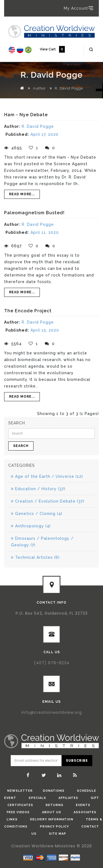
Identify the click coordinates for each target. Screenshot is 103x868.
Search (21, 446)
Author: (12, 126)
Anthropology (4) (31, 526)
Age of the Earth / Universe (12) (47, 476)
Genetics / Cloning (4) (37, 514)
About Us (52, 812)
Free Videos (18, 812)
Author (39, 88)
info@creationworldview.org (52, 712)
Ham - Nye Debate (26, 115)
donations (54, 791)
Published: (17, 134)
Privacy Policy (54, 827)
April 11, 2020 (45, 232)
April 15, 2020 (45, 330)
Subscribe (77, 760)
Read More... (22, 194)
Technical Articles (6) (35, 557)
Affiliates (68, 798)
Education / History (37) (38, 489)
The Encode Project (28, 311)
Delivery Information (52, 819)
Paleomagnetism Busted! (34, 213)
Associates (85, 812)
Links (12, 819)
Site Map (58, 834)
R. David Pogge (69, 88)
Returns (55, 805)
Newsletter (20, 791)
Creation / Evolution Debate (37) (48, 501)
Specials (37, 798)
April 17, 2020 (44, 134)
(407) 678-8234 (52, 663)
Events (83, 805)
